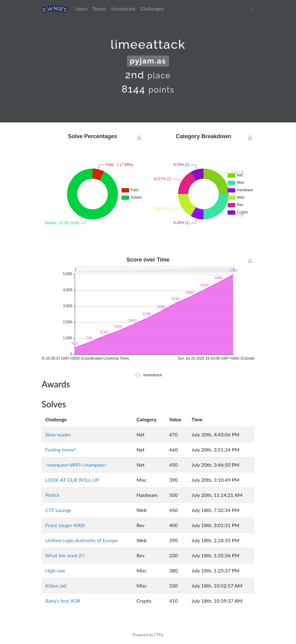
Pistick (52, 495)
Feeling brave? (61, 450)
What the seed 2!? (65, 555)
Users (81, 8)
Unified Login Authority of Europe (82, 540)
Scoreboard (123, 8)
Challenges (152, 8)
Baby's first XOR (63, 601)
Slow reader (58, 434)
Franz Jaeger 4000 (65, 525)
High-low (55, 570)
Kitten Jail (56, 586)
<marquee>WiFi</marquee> (76, 465)
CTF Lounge (58, 510)
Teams (99, 8)
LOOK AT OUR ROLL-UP (72, 480)
